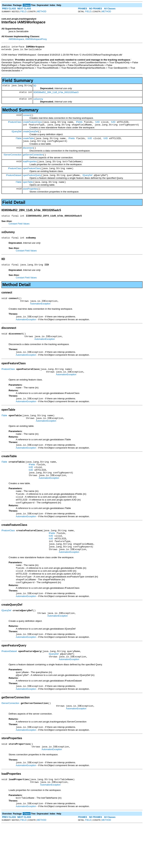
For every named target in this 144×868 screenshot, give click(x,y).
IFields (79, 124)
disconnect (28, 153)
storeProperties (30, 197)
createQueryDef (31, 135)
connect (27, 117)
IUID (98, 124)
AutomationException (40, 315)
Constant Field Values (19, 232)
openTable (28, 190)
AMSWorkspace (16, 39)
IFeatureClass (15, 124)
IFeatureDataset (14, 182)
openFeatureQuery (32, 182)
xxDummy (38, 100)
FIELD (23, 12)
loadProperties (30, 167)
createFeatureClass (32, 124)
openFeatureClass (32, 175)
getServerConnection (33, 160)
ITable (19, 142)
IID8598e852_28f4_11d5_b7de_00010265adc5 (56, 93)
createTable (29, 142)
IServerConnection (12, 160)
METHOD (42, 12)
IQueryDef (17, 135)
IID (35, 87)
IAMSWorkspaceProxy (36, 39)
